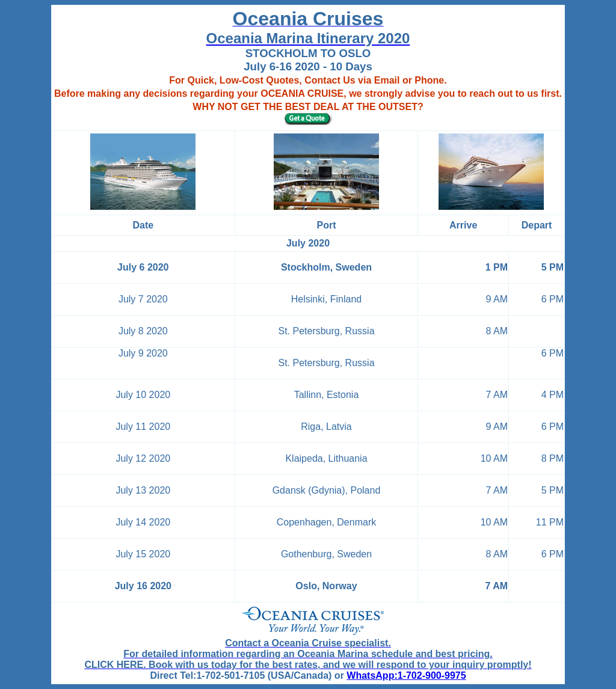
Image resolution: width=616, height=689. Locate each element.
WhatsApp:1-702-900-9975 (406, 675)
